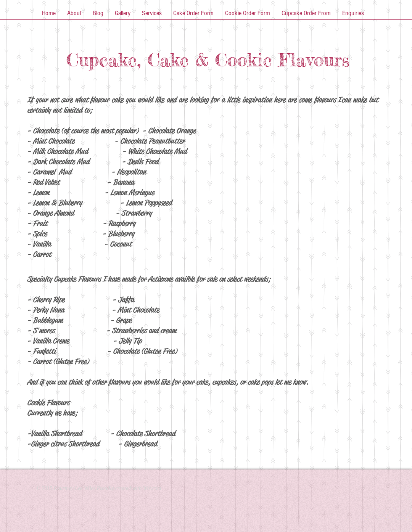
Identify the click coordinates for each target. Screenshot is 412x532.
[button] (74, 16)
